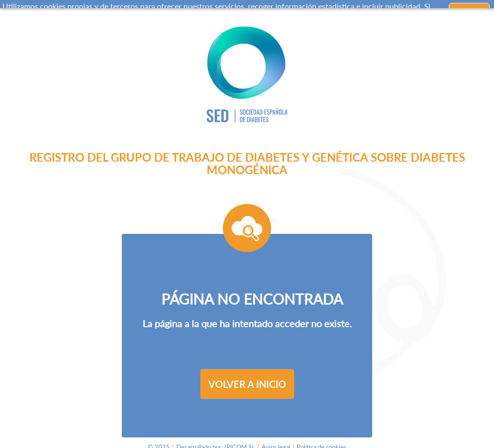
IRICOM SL (240, 444)
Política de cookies (322, 444)
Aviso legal (276, 444)
